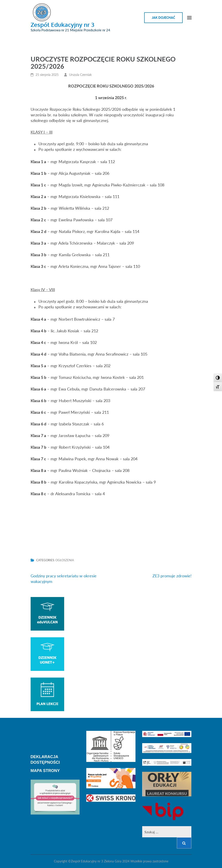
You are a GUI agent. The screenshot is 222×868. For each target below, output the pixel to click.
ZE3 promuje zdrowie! (172, 576)
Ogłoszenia (65, 560)
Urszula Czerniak (80, 75)
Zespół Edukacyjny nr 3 (62, 25)
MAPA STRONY (45, 771)
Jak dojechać (163, 18)
